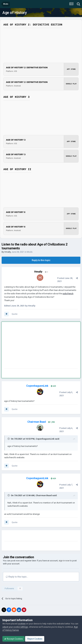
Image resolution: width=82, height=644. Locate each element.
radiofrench (68, 294)
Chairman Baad (44, 495)
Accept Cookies (14, 639)
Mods (30, 252)
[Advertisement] (42, 346)
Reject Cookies (35, 639)
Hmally (7, 252)
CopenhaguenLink (45, 439)
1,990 (51, 422)
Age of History (15, 13)
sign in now (64, 561)
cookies (22, 624)
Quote (15, 314)
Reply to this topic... (17, 577)
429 (53, 386)
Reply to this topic (41, 260)
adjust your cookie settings (15, 627)
